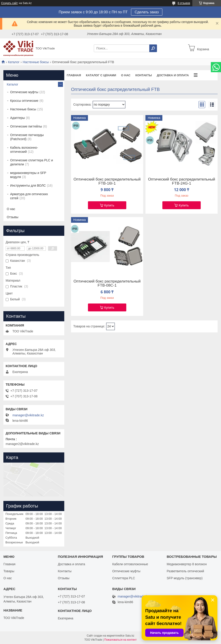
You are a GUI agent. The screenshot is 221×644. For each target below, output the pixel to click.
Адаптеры (17, 118)
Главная (74, 75)
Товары (9, 571)
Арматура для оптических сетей (29, 196)
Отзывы (13, 217)
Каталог (14, 62)
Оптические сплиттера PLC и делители (32, 162)
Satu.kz (130, 636)
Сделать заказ (147, 12)
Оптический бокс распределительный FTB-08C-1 (107, 283)
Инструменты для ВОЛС (28, 185)
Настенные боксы (36, 62)
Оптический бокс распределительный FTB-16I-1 (107, 181)
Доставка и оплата (173, 75)
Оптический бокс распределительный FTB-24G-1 (181, 181)
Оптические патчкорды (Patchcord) (27, 137)
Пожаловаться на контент (121, 640)
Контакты (144, 75)
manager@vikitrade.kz (28, 415)
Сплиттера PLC (124, 578)
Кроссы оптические (24, 101)
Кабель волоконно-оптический (24, 150)
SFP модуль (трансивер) (185, 578)
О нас (126, 75)
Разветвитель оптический (185, 571)
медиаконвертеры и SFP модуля (28, 175)
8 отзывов (184, 3)
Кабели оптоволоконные (130, 564)
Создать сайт (9, 3)
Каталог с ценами (101, 75)
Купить (109, 205)
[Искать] (153, 48)
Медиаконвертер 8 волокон (187, 564)
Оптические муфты (24, 92)
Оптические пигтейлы (26, 126)
